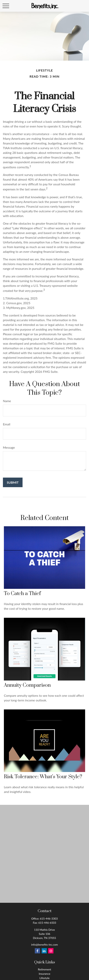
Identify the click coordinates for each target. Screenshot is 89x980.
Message (9, 447)
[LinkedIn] (44, 951)
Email (7, 424)
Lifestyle (44, 978)
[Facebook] (37, 951)
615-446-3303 (49, 919)
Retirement (44, 969)
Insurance (44, 974)
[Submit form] (13, 482)
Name (7, 401)
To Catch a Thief (22, 594)
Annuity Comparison (27, 685)
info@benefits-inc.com (44, 945)
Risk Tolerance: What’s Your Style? (43, 777)
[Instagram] (51, 951)
